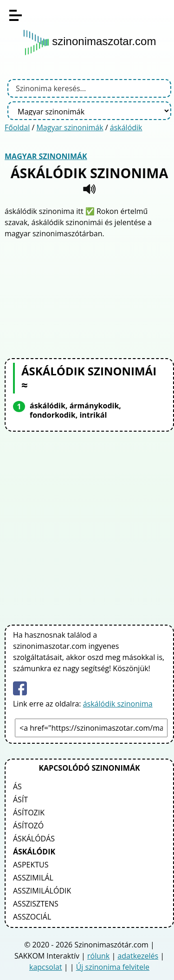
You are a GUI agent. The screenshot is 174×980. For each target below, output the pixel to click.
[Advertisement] (90, 297)
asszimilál (33, 878)
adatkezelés (138, 956)
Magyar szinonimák (70, 127)
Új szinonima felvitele (113, 967)
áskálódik (126, 127)
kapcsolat (46, 967)
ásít (20, 800)
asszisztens (36, 904)
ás (17, 787)
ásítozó (28, 826)
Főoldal (17, 127)
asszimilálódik (42, 891)
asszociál (32, 917)
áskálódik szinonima (118, 704)
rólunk (98, 956)
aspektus (31, 865)
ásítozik (29, 813)
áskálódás (34, 839)
